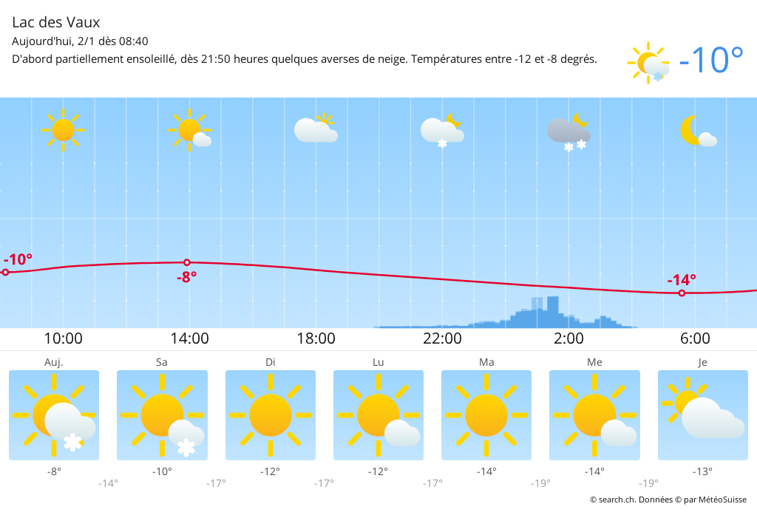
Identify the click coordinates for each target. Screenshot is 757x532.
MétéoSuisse (723, 499)
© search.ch (612, 499)
